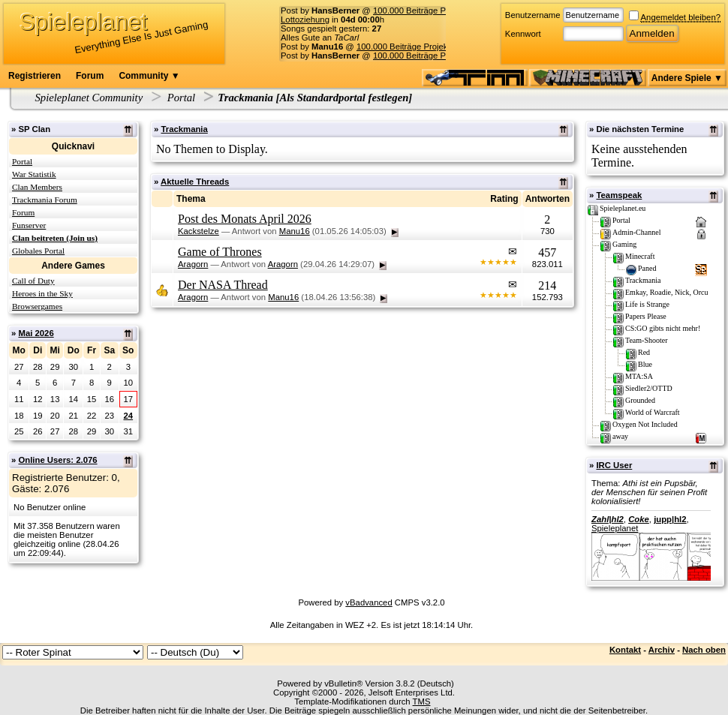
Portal (181, 98)
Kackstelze (199, 231)
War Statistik (34, 174)
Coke (639, 519)
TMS (422, 701)
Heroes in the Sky (42, 293)
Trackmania (184, 129)
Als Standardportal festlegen (344, 98)
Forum (90, 76)
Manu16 (295, 231)
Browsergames (37, 306)
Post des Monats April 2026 (245, 219)
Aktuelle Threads (195, 182)
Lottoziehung (305, 20)
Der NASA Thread (223, 285)
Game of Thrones (220, 252)
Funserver (29, 225)
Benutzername (533, 15)
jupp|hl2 (670, 519)
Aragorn (193, 264)
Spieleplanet (615, 528)
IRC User (614, 465)
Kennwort (523, 34)
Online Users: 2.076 (57, 460)
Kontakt (625, 650)
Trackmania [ (248, 98)
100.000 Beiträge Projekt (420, 11)
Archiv (662, 650)
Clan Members (37, 187)
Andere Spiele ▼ (687, 78)
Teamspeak (619, 195)
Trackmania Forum (45, 200)
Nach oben (704, 650)
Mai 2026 (36, 333)
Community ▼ (149, 76)
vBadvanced (369, 602)
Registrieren (35, 76)
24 (128, 416)
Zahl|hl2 (608, 519)
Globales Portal (38, 251)
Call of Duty (33, 281)
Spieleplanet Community (89, 98)
